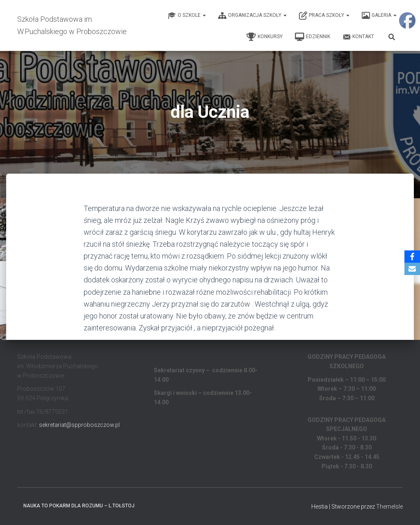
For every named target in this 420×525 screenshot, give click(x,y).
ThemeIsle (389, 507)
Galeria (379, 16)
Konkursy (265, 37)
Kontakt (358, 37)
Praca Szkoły (324, 16)
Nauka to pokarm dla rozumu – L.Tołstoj (79, 506)
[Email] (412, 269)
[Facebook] (412, 257)
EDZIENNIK (313, 37)
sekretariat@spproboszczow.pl (79, 425)
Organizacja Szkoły (252, 16)
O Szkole (187, 16)
